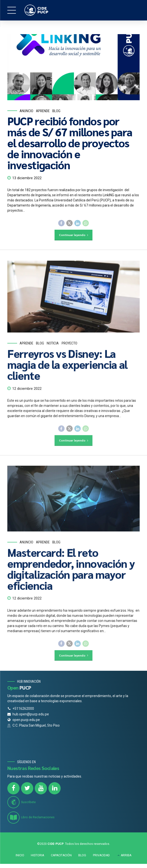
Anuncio (26, 111)
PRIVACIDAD (101, 856)
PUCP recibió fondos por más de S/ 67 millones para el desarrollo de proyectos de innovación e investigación (70, 143)
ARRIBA (126, 856)
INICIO (20, 856)
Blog (56, 111)
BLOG (82, 856)
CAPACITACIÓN (61, 856)
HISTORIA (37, 856)
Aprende (43, 111)
